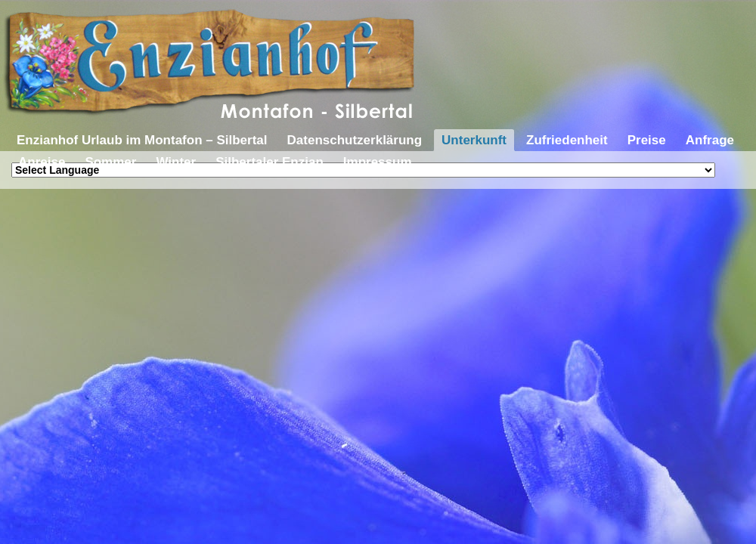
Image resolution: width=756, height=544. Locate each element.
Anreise (42, 162)
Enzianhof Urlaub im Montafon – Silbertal (142, 140)
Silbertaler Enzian (270, 162)
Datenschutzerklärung (355, 140)
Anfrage (710, 140)
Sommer (110, 162)
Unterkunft (474, 140)
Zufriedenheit (567, 140)
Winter (176, 162)
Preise (647, 140)
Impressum (378, 162)
